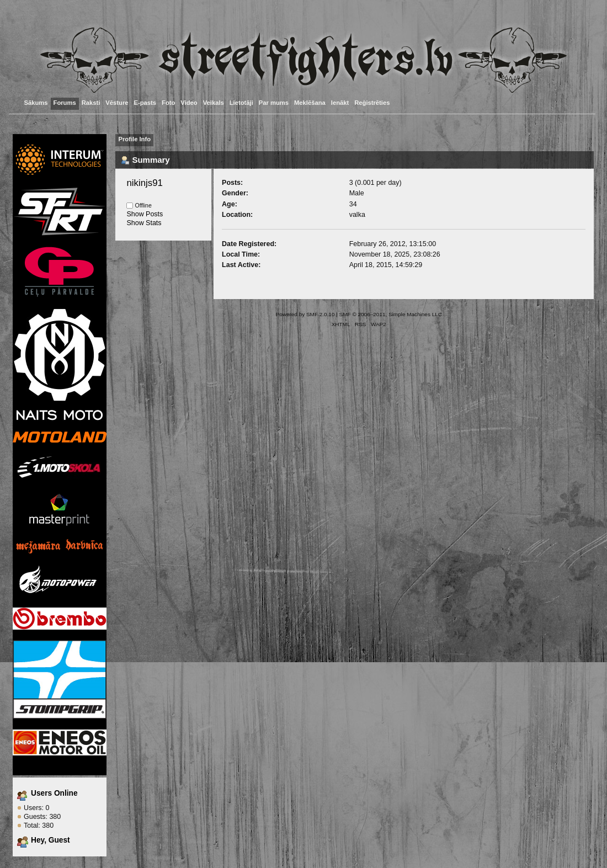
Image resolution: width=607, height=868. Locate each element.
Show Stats (144, 223)
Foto (168, 103)
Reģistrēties (372, 103)
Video (189, 103)
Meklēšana (310, 103)
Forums (65, 103)
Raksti (91, 103)
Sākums (36, 103)
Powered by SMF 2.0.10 (305, 314)
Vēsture (117, 103)
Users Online (54, 793)
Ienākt (340, 103)
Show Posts (145, 214)
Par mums (274, 103)
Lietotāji (241, 103)
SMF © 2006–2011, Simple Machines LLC (391, 314)
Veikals (214, 103)
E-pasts (145, 103)
